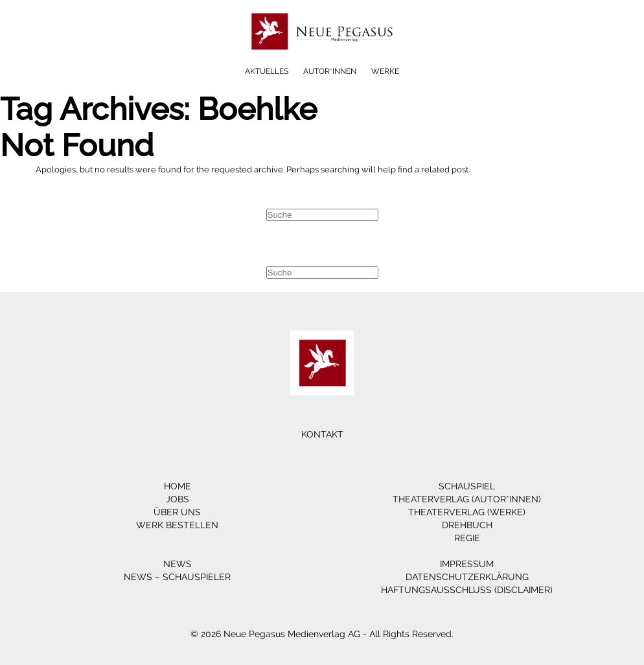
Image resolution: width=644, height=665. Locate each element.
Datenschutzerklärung (467, 577)
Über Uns (177, 512)
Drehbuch (467, 525)
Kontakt (322, 434)
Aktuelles (267, 71)
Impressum (467, 564)
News (178, 564)
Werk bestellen (177, 525)
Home (178, 486)
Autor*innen (330, 71)
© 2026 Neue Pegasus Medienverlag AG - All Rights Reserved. (322, 634)
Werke (385, 71)
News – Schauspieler (177, 577)
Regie (467, 538)
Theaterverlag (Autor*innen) (467, 499)
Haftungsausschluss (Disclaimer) (467, 590)
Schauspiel (467, 486)
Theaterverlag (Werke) (467, 512)
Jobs (178, 499)
